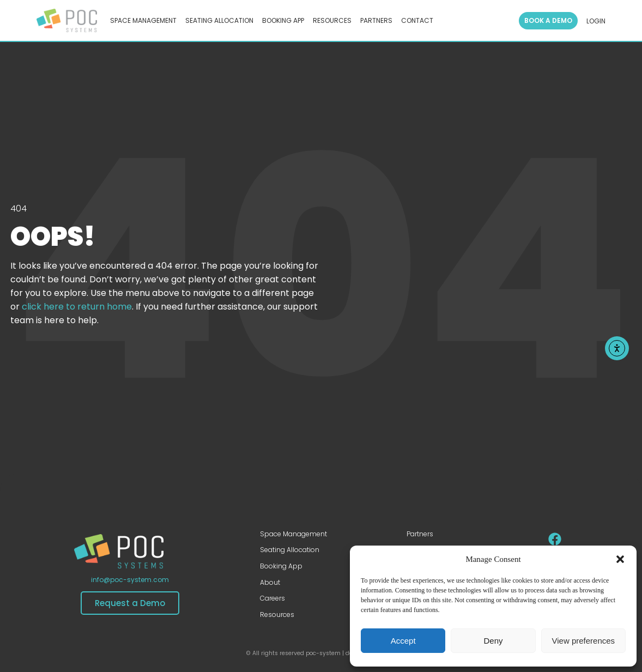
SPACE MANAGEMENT (143, 20)
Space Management (293, 534)
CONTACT (417, 20)
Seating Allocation (290, 550)
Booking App (281, 566)
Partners (420, 534)
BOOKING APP (283, 20)
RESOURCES (332, 20)
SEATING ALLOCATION (219, 20)
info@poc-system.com (130, 580)
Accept (403, 641)
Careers (272, 598)
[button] (620, 559)
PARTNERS (376, 20)
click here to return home (77, 307)
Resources (277, 615)
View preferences (584, 641)
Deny (493, 641)
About (270, 582)
